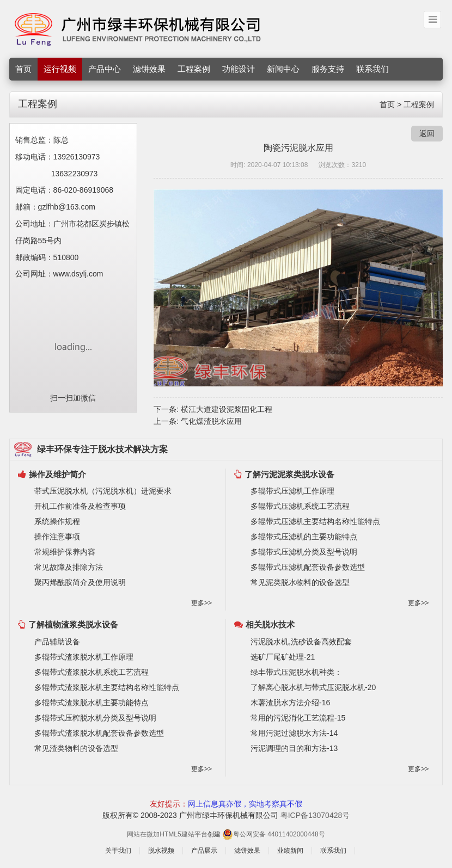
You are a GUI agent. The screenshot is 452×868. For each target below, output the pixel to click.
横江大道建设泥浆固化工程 (227, 409)
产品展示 (204, 851)
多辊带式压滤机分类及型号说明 (304, 552)
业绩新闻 (290, 851)
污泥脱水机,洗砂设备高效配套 (301, 642)
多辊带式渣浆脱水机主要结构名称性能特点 (107, 687)
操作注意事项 (57, 537)
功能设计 (239, 69)
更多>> (201, 603)
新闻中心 (283, 69)
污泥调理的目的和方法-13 (294, 748)
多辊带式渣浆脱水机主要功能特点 (91, 703)
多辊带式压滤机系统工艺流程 (300, 506)
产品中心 (105, 69)
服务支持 (328, 69)
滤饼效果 (149, 69)
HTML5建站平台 (183, 834)
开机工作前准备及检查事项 (80, 506)
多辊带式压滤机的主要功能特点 (304, 537)
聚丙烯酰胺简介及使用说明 (80, 582)
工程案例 (194, 69)
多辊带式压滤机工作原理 (292, 491)
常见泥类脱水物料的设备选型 (300, 582)
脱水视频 (161, 851)
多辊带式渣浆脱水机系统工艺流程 (91, 672)
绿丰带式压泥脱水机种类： (296, 672)
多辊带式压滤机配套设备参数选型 (308, 567)
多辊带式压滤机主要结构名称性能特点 (315, 521)
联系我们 (372, 69)
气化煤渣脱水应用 (211, 421)
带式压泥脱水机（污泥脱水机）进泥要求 (103, 491)
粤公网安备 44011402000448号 (274, 834)
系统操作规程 (57, 521)
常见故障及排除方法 (69, 567)
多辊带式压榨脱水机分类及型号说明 (95, 718)
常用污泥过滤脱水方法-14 (294, 733)
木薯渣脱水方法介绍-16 (290, 703)
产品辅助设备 (57, 642)
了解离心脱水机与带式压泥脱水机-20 (313, 687)
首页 (23, 69)
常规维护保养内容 (65, 552)
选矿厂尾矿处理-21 (283, 657)
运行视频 (60, 69)
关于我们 (118, 851)
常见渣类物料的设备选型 (76, 748)
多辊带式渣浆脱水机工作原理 (84, 657)
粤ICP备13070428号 (315, 815)
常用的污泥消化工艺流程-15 (298, 718)
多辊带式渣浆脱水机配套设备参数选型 (99, 733)
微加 (153, 834)
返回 (427, 133)
